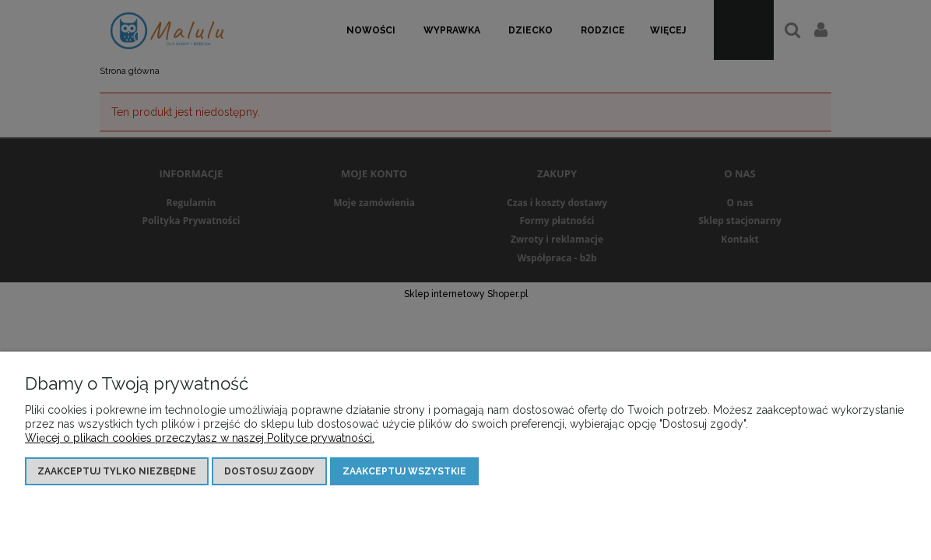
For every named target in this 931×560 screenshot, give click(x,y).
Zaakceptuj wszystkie (404, 471)
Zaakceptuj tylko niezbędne (117, 471)
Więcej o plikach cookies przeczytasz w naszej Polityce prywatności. (200, 438)
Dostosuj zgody (269, 471)
